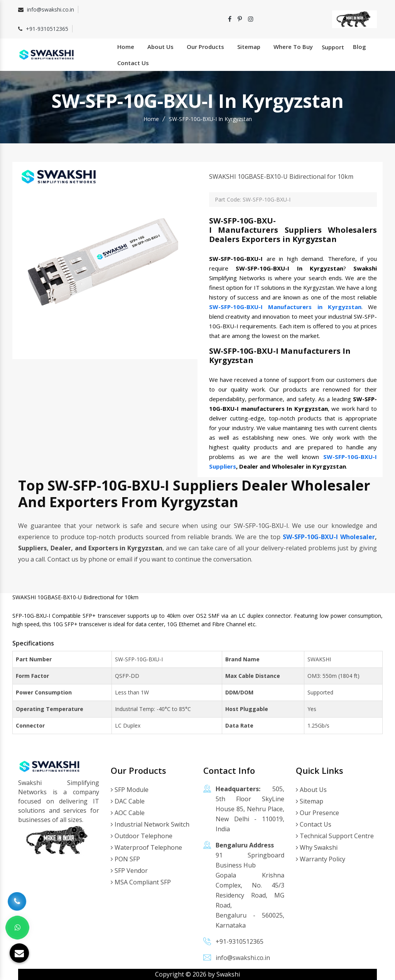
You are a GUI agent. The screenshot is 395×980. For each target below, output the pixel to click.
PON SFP (125, 859)
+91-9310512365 (47, 29)
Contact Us (133, 63)
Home (126, 47)
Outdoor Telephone (142, 836)
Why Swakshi (317, 847)
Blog (360, 47)
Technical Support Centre (335, 836)
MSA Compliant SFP (141, 882)
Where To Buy (293, 47)
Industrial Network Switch (150, 824)
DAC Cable (128, 801)
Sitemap (249, 47)
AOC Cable (128, 813)
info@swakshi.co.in (51, 9)
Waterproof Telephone (146, 847)
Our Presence (317, 813)
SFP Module (130, 790)
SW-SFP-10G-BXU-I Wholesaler (329, 537)
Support (333, 47)
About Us (160, 47)
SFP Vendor (129, 871)
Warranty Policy (321, 859)
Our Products (205, 47)
